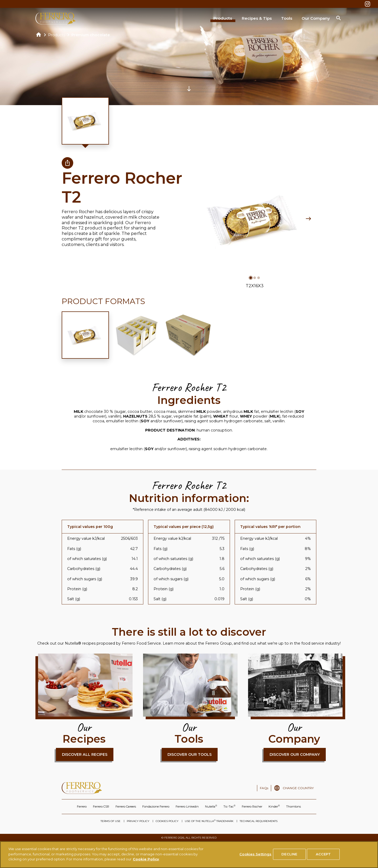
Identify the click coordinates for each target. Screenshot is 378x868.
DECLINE (289, 856)
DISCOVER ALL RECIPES (85, 754)
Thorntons (293, 807)
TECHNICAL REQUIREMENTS (259, 821)
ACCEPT (323, 856)
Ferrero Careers (126, 807)
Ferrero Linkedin (187, 807)
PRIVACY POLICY (138, 821)
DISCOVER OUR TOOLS (190, 754)
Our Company (316, 18)
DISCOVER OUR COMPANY (295, 754)
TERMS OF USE (111, 821)
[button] (251, 278)
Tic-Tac (229, 806)
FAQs (264, 788)
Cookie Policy (146, 862)
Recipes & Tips (257, 18)
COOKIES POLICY (167, 821)
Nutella (211, 806)
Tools (287, 18)
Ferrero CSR (101, 807)
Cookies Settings (255, 856)
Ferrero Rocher (252, 807)
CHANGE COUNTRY (298, 788)
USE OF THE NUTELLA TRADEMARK (209, 821)
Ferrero (82, 807)
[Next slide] (308, 219)
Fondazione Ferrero (156, 807)
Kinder (274, 806)
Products (223, 18)
